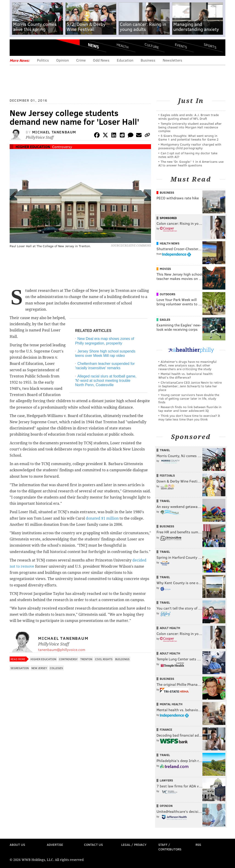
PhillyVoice (41, 47)
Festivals (167, 475)
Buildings (122, 659)
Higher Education (33, 147)
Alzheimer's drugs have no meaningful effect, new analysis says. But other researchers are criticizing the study (187, 365)
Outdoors (168, 294)
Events (181, 46)
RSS (198, 845)
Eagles (165, 320)
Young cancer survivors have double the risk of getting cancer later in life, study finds (189, 398)
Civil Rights (104, 659)
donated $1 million (102, 518)
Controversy (62, 147)
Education (125, 60)
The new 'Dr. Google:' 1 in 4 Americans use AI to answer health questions (191, 163)
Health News (170, 243)
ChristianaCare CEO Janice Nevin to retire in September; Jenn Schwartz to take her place (190, 386)
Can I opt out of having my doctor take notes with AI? (188, 155)
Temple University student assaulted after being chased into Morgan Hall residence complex (190, 127)
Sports (210, 46)
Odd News (101, 60)
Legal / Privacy (134, 845)
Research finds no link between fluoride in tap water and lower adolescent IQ (190, 409)
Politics (43, 60)
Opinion (63, 60)
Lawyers (166, 780)
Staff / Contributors (170, 847)
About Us (17, 845)
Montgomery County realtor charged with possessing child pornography (190, 146)
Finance (166, 730)
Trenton (86, 659)
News (93, 46)
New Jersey (39, 668)
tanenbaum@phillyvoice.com (62, 650)
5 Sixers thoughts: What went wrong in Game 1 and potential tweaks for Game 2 (188, 137)
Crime (81, 60)
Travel (165, 450)
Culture (152, 46)
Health (123, 46)
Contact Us (93, 845)
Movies (165, 269)
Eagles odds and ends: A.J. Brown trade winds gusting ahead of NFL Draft (189, 117)
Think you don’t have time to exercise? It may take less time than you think (189, 417)
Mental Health (171, 704)
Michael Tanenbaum (54, 132)
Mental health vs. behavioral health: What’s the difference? (186, 376)
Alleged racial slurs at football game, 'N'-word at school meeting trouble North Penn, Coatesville (106, 381)
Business (148, 60)
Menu (17, 47)
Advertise (55, 845)
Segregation (20, 668)
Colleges (56, 668)
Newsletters (172, 60)
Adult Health (170, 628)
